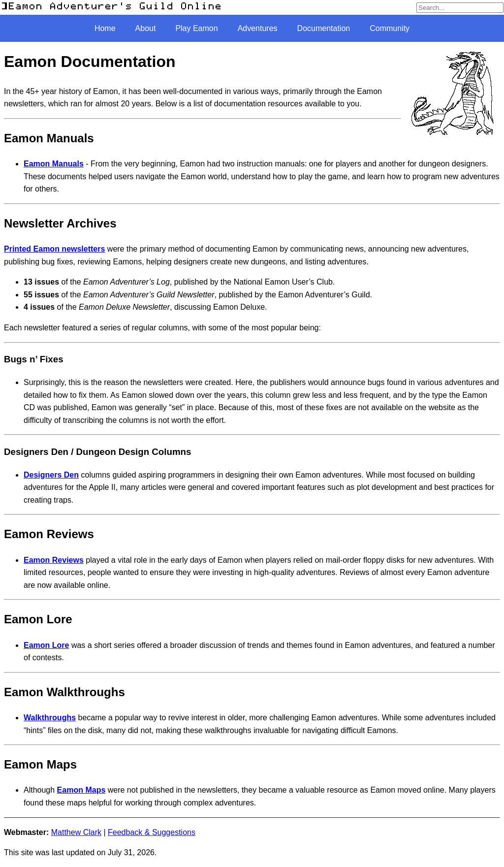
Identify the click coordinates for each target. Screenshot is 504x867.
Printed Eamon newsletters (54, 249)
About (146, 28)
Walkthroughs (50, 718)
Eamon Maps (81, 790)
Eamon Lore (46, 645)
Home (105, 28)
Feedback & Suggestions (152, 832)
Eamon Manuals (54, 164)
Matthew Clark (76, 832)
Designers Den (51, 475)
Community (390, 28)
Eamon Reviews (54, 560)
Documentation (324, 28)
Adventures (258, 28)
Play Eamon (196, 28)
